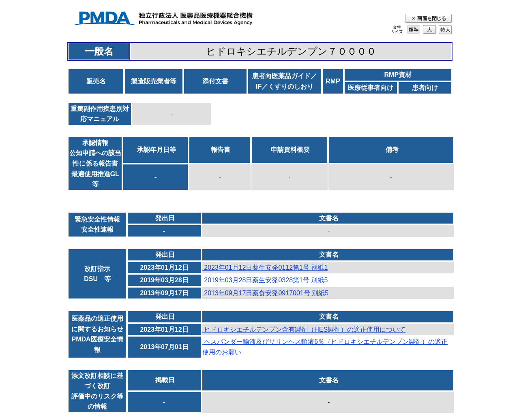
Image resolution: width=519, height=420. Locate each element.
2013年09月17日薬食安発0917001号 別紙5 (265, 293)
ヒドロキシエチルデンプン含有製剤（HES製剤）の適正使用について (304, 329)
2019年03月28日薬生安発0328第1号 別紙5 (265, 280)
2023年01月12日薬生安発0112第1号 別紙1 (265, 268)
